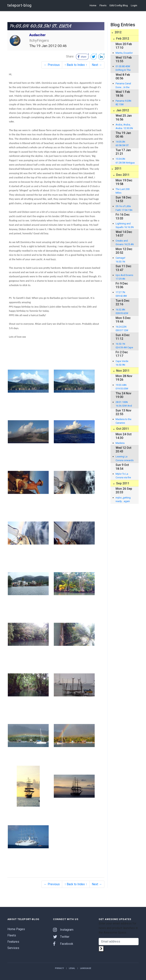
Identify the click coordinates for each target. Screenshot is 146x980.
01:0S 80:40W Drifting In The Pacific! (123, 68)
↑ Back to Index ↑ (76, 65)
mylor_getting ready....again (123, 499)
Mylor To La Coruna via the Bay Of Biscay (123, 476)
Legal (72, 968)
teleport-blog (19, 5)
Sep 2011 (122, 483)
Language (86, 968)
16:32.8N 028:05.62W (122, 311)
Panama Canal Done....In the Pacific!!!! (123, 85)
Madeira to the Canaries (123, 421)
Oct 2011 (122, 429)
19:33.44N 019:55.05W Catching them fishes (123, 387)
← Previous (52, 65)
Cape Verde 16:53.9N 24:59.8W (122, 363)
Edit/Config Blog (119, 5)
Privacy (59, 968)
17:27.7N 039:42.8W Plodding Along (124, 294)
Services (13, 948)
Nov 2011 (122, 371)
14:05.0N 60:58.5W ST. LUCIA (122, 144)
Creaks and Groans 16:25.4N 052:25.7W (125, 243)
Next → (97, 65)
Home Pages (16, 929)
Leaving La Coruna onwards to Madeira (125, 459)
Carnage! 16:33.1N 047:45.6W (121, 260)
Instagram (63, 930)
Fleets (103, 5)
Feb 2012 (122, 39)
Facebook (63, 944)
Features (13, 942)
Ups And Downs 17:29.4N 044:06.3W (124, 277)
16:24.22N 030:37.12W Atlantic (122, 329)
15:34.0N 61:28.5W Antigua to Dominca (125, 161)
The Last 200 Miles (123, 191)
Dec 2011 (122, 175)
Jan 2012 (122, 110)
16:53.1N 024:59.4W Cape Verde (124, 346)
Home (93, 5)
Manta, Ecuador (124, 53)
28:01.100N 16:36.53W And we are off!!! (124, 404)
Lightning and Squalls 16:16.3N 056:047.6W (125, 226)
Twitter (61, 937)
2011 (118, 169)
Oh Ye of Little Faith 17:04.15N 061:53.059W (124, 208)
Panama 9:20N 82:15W (123, 103)
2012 (118, 32)
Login (134, 5)
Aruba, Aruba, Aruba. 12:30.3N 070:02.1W (124, 127)
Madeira (120, 443)
